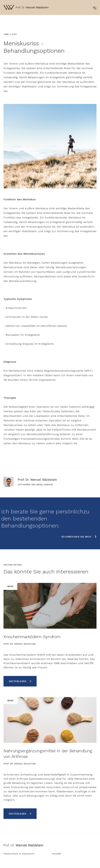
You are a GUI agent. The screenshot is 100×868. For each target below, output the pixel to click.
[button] (95, 8)
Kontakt (56, 854)
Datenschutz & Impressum (19, 854)
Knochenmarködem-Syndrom (32, 637)
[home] (26, 7)
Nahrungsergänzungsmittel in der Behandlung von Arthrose (48, 754)
